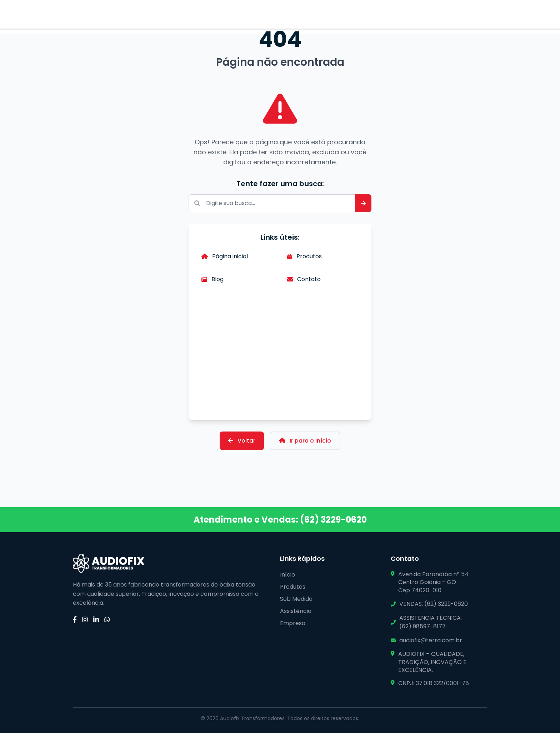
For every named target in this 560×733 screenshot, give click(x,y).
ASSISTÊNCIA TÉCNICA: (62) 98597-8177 (431, 622)
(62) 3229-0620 (333, 520)
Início (287, 575)
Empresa (293, 623)
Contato (304, 279)
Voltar (242, 441)
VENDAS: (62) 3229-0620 (434, 604)
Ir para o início (305, 441)
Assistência (296, 611)
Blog (212, 279)
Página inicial (225, 256)
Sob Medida (296, 599)
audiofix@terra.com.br (431, 640)
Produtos (304, 256)
